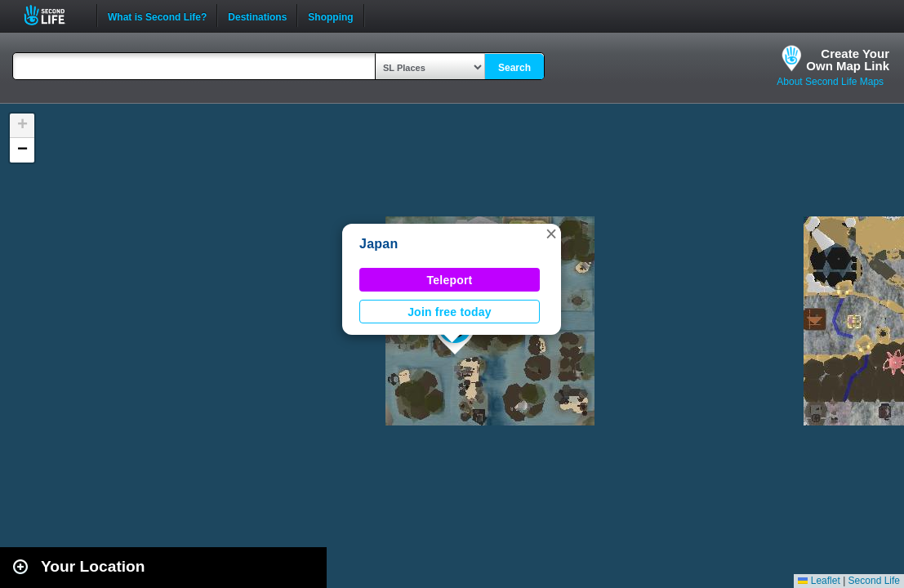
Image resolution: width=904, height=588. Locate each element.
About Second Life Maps (830, 82)
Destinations (257, 16)
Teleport (450, 280)
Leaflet (819, 581)
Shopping (330, 16)
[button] (551, 234)
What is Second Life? (157, 16)
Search (514, 68)
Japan (379, 244)
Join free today (450, 312)
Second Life (53, 15)
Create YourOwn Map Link (848, 60)
